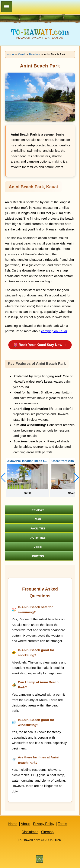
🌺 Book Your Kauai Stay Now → (40, 345)
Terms (63, 824)
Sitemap (47, 832)
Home (13, 824)
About (25, 824)
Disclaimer (30, 832)
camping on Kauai (54, 331)
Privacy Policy (44, 824)
